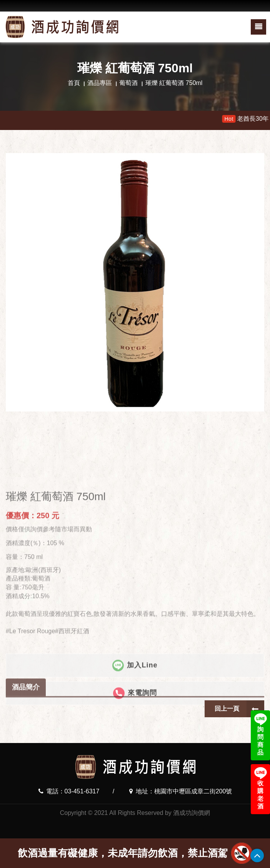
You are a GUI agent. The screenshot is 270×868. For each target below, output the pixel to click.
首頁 (74, 83)
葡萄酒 (128, 83)
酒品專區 (100, 83)
